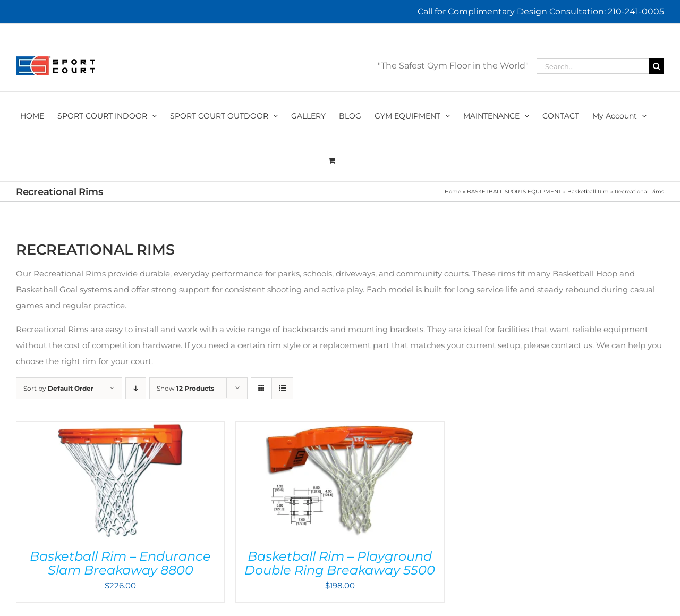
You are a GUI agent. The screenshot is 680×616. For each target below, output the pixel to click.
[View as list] (282, 388)
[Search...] (593, 66)
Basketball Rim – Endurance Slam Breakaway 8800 (120, 563)
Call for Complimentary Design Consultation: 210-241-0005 (541, 11)
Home (453, 192)
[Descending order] (136, 388)
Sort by (58, 388)
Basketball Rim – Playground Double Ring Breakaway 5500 (340, 563)
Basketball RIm (588, 192)
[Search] (656, 66)
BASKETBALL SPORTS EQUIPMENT (514, 192)
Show (185, 388)
